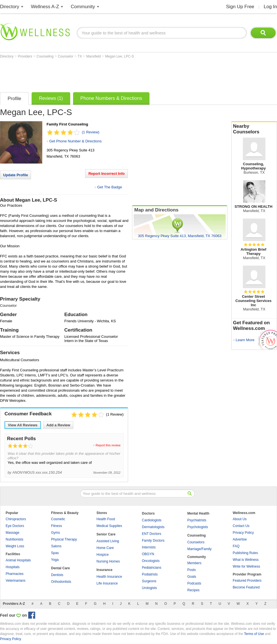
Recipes (193, 590)
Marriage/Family (199, 549)
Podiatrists (150, 574)
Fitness (57, 526)
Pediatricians (152, 568)
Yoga (55, 560)
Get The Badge (109, 187)
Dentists (57, 575)
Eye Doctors (15, 526)
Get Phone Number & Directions (75, 141)
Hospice (103, 555)
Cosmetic (58, 519)
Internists (149, 547)
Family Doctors (153, 541)
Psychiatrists (197, 520)
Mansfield (94, 56)
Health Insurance (109, 577)
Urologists (149, 588)
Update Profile (16, 175)
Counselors (196, 542)
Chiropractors (16, 519)
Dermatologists (153, 527)
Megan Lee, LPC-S (120, 56)
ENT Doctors (151, 534)
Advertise (240, 539)
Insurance (105, 570)
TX (80, 56)
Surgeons (149, 581)
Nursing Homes (108, 561)
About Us (240, 519)
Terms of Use (254, 634)
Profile (14, 99)
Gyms (55, 533)
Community (83, 7)
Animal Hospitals (18, 560)
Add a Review (58, 425)
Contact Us (241, 526)
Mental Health (198, 513)
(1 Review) (91, 132)
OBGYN (148, 554)
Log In (270, 7)
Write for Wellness (246, 566)
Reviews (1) (51, 98)
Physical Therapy (64, 539)
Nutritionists (15, 539)
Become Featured (246, 587)
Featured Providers (247, 581)
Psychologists (198, 527)
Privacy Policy (243, 533)
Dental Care (61, 568)
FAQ (236, 546)
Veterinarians (16, 581)
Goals (192, 577)
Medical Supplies (109, 526)
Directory (10, 7)
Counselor (66, 56)
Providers (25, 56)
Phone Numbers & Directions (111, 98)
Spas (55, 553)
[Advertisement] (103, 74)
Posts (192, 570)
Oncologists (151, 561)
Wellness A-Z (45, 7)
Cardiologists (152, 520)
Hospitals (13, 567)
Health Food (106, 519)
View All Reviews (23, 425)
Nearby (254, 129)
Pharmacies (15, 574)
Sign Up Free (240, 7)
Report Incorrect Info (106, 174)
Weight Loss (15, 546)
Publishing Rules (245, 553)
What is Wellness (246, 560)
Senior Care (106, 534)
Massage (13, 533)
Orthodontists (61, 582)
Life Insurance (107, 583)
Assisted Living (108, 541)
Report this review (108, 445)
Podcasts (194, 583)
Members (194, 563)
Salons (56, 546)
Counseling (46, 56)
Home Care (105, 548)
